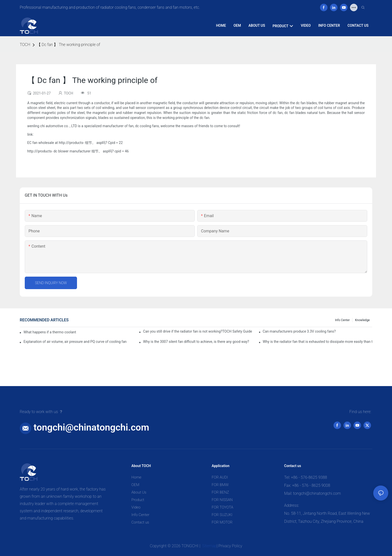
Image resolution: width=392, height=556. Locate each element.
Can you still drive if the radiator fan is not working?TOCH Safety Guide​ (197, 331)
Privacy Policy (230, 546)
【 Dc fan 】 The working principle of (68, 45)
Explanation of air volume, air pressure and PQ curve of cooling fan (75, 342)
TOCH (25, 45)
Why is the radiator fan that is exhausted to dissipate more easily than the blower (317, 342)
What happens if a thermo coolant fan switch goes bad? (50, 332)
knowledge (362, 320)
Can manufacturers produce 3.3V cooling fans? (299, 331)
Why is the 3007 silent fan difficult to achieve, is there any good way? (196, 342)
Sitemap (209, 546)
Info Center (342, 320)
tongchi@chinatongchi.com (91, 427)
